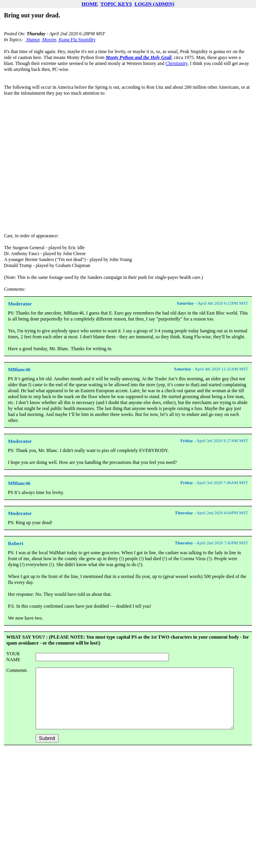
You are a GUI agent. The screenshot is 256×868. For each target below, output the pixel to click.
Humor (33, 40)
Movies (49, 40)
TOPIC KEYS (116, 4)
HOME (90, 4)
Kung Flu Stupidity (77, 40)
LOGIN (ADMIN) (155, 4)
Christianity (176, 63)
